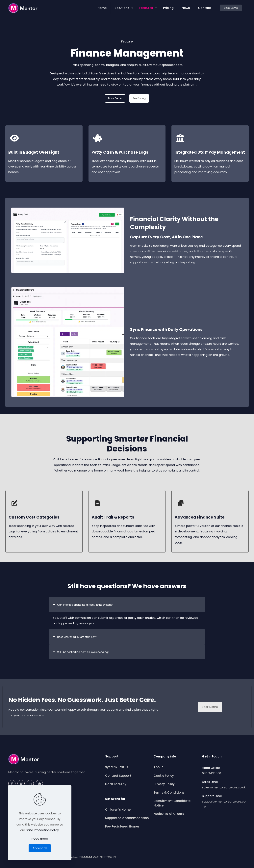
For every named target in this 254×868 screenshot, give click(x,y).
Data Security (116, 784)
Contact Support (118, 776)
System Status (117, 767)
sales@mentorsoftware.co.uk (224, 787)
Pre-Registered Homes (122, 826)
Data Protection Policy (42, 830)
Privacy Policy (164, 784)
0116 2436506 (212, 773)
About (158, 767)
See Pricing (139, 98)
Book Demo (231, 8)
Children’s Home (118, 810)
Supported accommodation (127, 818)
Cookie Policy (164, 776)
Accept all (40, 848)
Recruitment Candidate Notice (172, 803)
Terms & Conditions (169, 792)
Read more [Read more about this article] (40, 839)
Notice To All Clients (169, 814)
